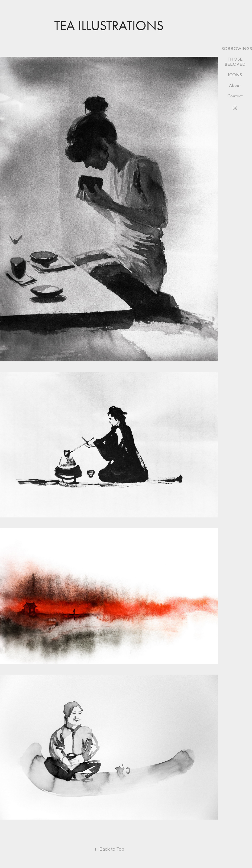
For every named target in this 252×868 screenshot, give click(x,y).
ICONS (235, 74)
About (235, 85)
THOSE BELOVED (235, 61)
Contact (235, 95)
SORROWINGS (237, 48)
